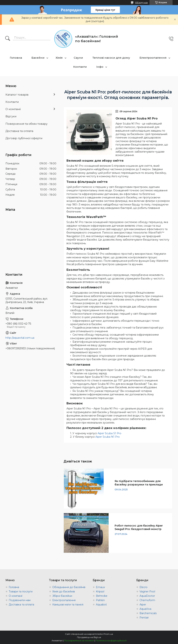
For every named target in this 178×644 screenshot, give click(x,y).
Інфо (100, 67)
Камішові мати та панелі (68, 605)
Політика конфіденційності (111, 640)
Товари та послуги (21, 592)
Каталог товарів (17, 95)
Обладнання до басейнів (69, 587)
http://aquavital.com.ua (20, 338)
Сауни (78, 58)
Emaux (100, 587)
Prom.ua (108, 634)
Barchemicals (148, 613)
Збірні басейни (62, 596)
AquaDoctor (147, 596)
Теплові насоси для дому (111, 58)
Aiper (143, 605)
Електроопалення (153, 58)
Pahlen (100, 600)
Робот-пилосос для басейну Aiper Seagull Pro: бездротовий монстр (139, 527)
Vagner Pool (147, 592)
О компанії (13, 109)
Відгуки (11, 116)
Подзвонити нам (20, 600)
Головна (16, 58)
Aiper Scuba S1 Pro (109, 433)
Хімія (59, 58)
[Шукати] (8, 39)
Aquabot (101, 605)
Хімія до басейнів (64, 592)
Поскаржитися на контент (79, 640)
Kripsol (100, 592)
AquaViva (145, 609)
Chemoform (147, 600)
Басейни (38, 58)
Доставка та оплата (19, 131)
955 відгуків (141, 2)
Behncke (102, 596)
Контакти (80, 67)
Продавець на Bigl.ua (89, 637)
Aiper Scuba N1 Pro (108, 437)
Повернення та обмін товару (26, 124)
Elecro (143, 587)
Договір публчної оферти (24, 138)
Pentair (144, 618)
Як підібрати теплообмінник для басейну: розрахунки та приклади (139, 483)
